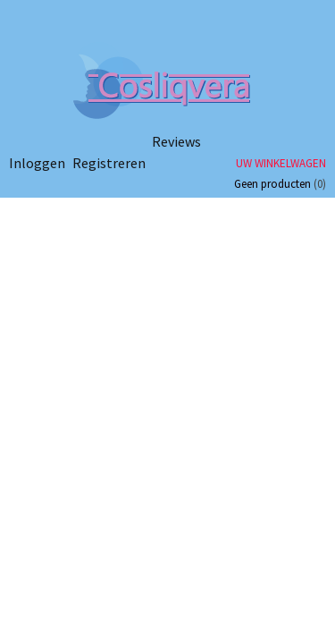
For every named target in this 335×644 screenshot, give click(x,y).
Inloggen (37, 163)
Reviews (176, 141)
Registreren (109, 163)
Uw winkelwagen (281, 163)
